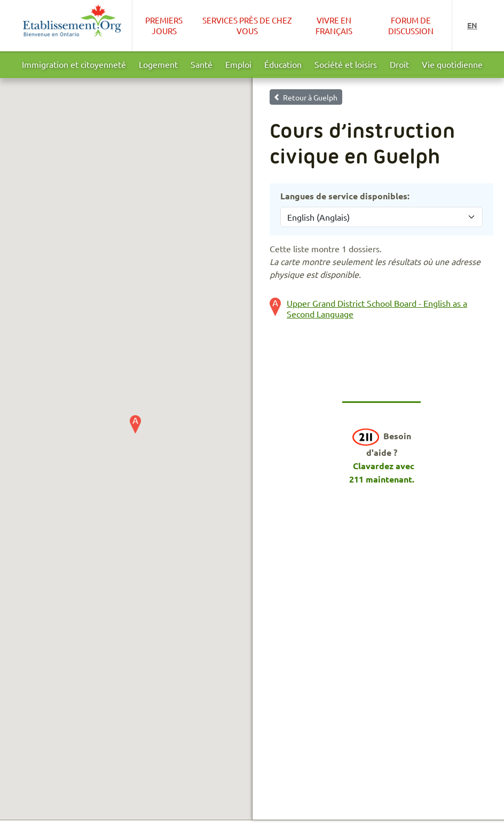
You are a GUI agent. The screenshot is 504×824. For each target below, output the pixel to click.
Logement (158, 64)
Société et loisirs (346, 64)
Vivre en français (334, 25)
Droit (399, 64)
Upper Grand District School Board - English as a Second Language (377, 308)
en (472, 25)
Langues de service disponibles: (345, 196)
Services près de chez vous (247, 25)
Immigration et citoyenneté (74, 64)
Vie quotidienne (452, 64)
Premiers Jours (164, 25)
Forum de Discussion (411, 25)
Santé (202, 64)
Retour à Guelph (310, 97)
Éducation (283, 64)
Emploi (238, 64)
